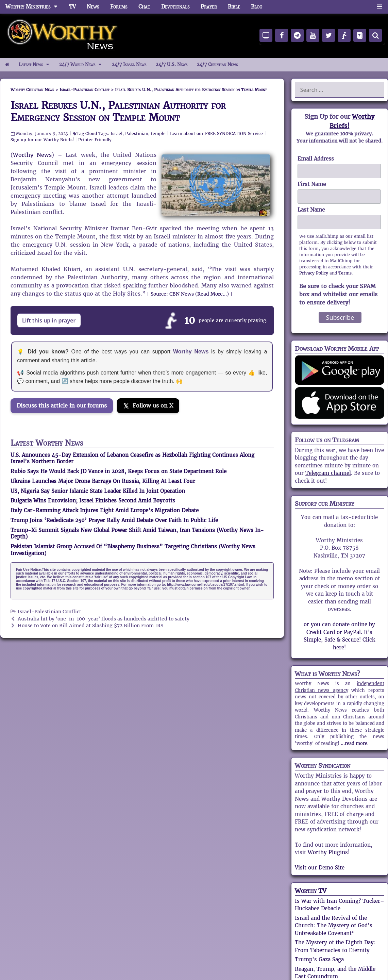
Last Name (311, 210)
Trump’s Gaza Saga (319, 959)
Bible (234, 7)
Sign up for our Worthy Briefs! (42, 140)
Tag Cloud (87, 134)
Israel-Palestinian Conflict (49, 612)
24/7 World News (83, 65)
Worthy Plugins (328, 852)
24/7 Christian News (217, 64)
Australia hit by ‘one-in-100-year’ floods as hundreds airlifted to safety (104, 619)
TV (72, 7)
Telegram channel (328, 473)
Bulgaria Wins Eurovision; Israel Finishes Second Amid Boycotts (93, 501)
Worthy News (32, 155)
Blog (257, 7)
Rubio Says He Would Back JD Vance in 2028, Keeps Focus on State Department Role (119, 471)
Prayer (209, 7)
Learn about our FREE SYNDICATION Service (216, 134)
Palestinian (137, 134)
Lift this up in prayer (49, 320)
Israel (116, 134)
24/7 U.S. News (172, 64)
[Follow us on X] (148, 406)
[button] (379, 7)
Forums (119, 7)
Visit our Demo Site (320, 868)
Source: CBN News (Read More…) (190, 294)
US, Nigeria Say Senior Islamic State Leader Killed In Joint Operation (98, 491)
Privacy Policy (314, 273)
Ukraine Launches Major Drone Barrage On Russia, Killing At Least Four (103, 481)
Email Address (316, 159)
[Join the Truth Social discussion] (65, 425)
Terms (345, 273)
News (93, 7)
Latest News (37, 65)
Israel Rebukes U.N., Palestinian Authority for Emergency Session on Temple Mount (118, 111)
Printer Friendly (95, 140)
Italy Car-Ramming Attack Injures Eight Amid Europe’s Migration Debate (105, 510)
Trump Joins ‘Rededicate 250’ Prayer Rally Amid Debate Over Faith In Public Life (114, 520)
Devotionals (175, 7)
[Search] (375, 35)
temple (158, 134)
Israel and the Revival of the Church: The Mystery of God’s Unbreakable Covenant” (334, 926)
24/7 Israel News (129, 64)
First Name (312, 184)
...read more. (355, 743)
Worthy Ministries (35, 7)
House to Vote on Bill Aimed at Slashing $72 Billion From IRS (90, 626)
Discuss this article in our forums (62, 406)
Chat (144, 7)
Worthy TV (311, 891)
